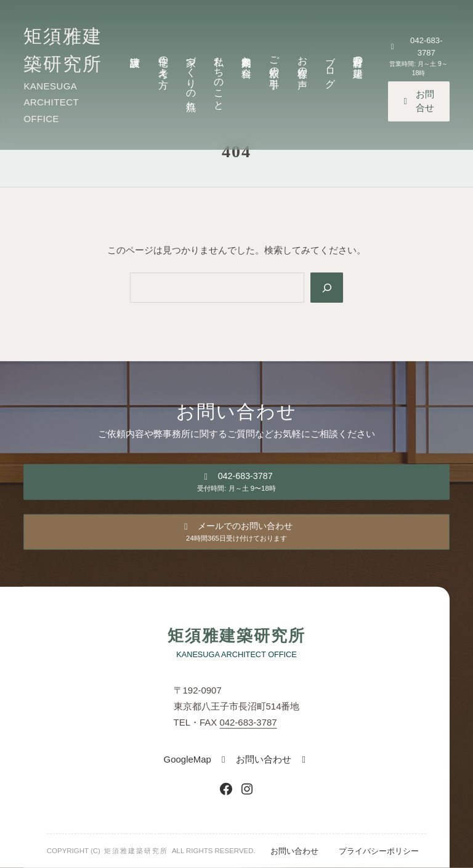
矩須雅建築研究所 (236, 636)
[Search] (326, 288)
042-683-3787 (248, 722)
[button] (419, 60)
